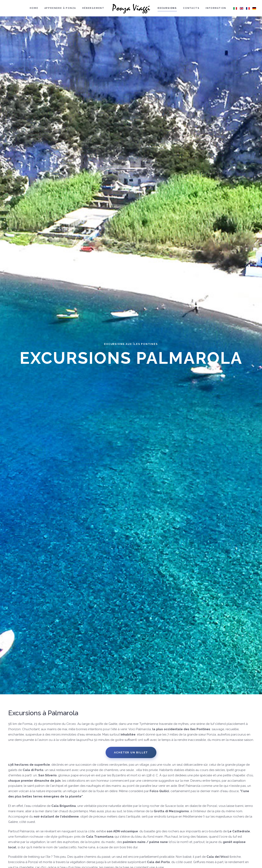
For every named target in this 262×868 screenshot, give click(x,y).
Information (216, 8)
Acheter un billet (131, 752)
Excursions (167, 8)
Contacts (191, 8)
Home (34, 8)
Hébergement (93, 8)
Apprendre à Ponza (60, 8)
